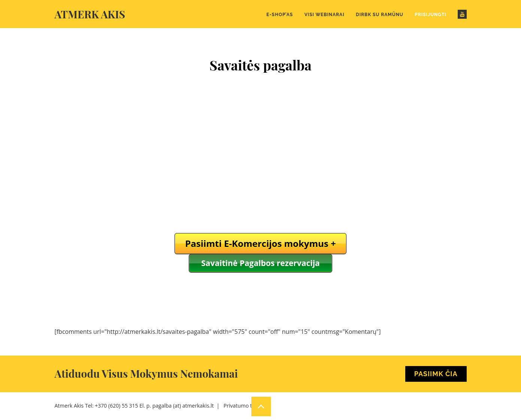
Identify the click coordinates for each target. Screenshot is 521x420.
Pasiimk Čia (436, 374)
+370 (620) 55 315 (116, 406)
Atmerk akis (90, 14)
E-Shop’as (280, 15)
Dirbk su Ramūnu (380, 15)
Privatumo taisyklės (247, 406)
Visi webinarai (325, 15)
